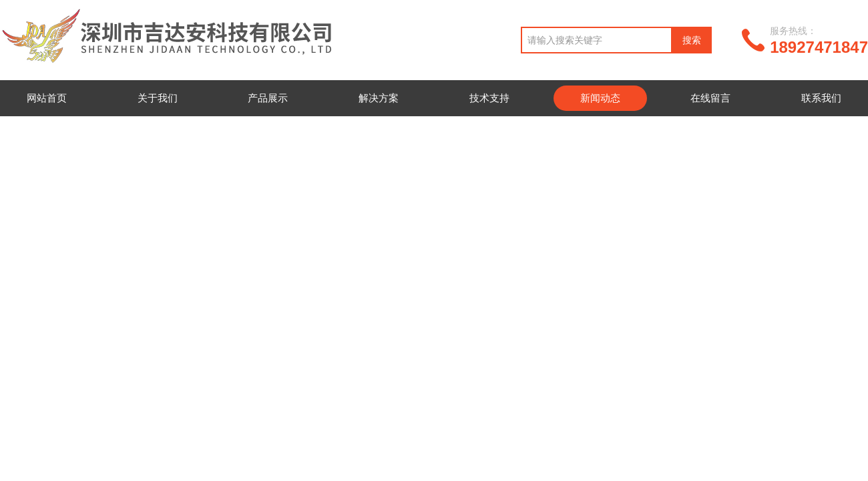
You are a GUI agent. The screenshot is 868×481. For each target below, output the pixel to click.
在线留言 (710, 98)
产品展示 (268, 98)
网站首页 (47, 98)
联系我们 (821, 98)
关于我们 (158, 98)
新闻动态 (600, 98)
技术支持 (489, 98)
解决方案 (379, 98)
